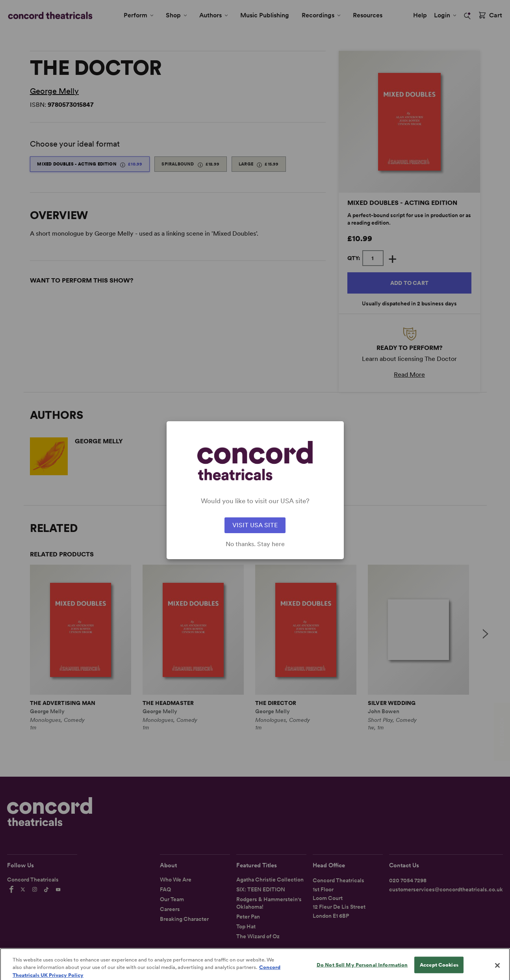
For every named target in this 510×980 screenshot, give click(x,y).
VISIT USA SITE (255, 525)
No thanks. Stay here (255, 544)
